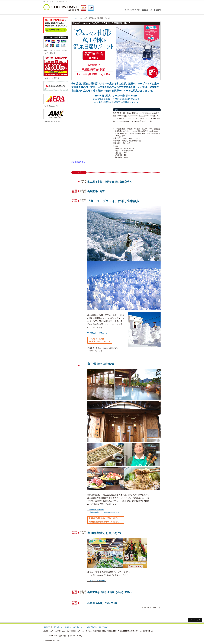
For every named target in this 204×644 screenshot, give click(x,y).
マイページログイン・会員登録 (136, 10)
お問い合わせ (58, 627)
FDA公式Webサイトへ (56, 101)
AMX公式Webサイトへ (56, 116)
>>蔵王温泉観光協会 (96, 510)
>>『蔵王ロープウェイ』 (97, 333)
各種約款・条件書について (75, 627)
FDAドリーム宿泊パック (56, 68)
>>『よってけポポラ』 (97, 581)
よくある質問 (155, 10)
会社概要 (47, 627)
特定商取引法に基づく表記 (97, 627)
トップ (74, 18)
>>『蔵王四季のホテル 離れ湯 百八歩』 (103, 512)
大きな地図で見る (78, 162)
